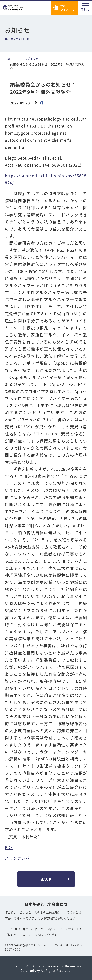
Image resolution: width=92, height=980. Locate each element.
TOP (8, 59)
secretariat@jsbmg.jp (22, 945)
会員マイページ (67, 8)
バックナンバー (19, 858)
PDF (9, 847)
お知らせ (32, 59)
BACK (46, 879)
